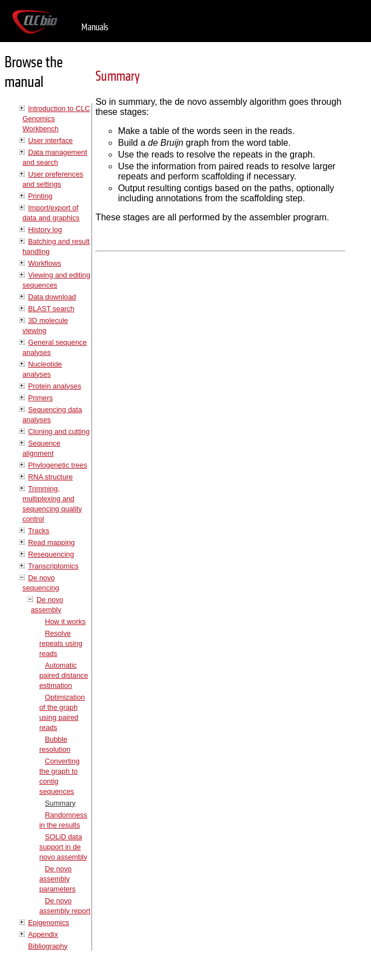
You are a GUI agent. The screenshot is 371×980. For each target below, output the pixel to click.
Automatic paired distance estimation (64, 675)
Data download (52, 297)
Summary (60, 803)
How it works (65, 621)
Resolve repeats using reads (61, 643)
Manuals (95, 27)
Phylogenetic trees (58, 465)
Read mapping (51, 542)
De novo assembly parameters (58, 879)
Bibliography (48, 946)
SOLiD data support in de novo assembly (63, 847)
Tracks (39, 531)
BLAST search (51, 309)
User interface (51, 140)
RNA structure (51, 477)
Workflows (45, 263)
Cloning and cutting (59, 431)
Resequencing (51, 554)
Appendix (43, 934)
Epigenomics (49, 923)
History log (45, 230)
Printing (40, 196)
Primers (40, 398)
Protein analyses (55, 386)
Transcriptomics (53, 566)
